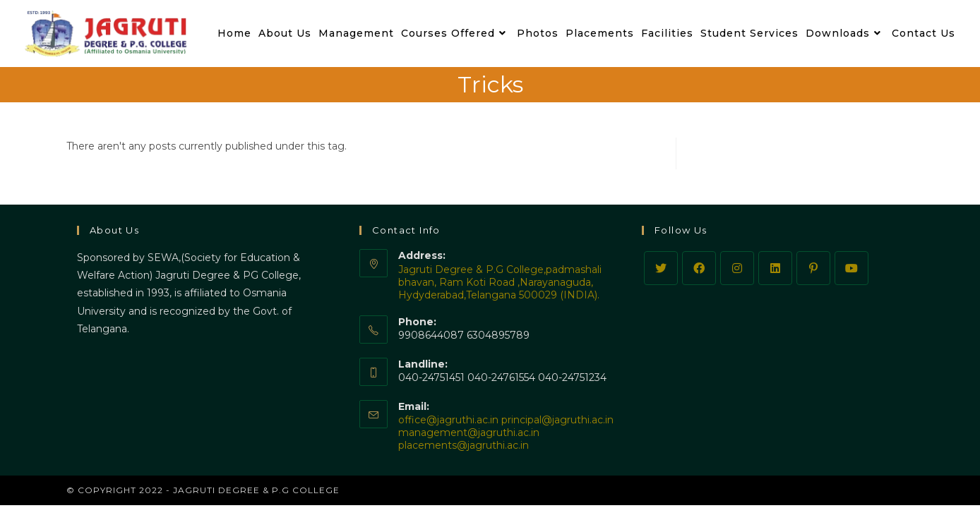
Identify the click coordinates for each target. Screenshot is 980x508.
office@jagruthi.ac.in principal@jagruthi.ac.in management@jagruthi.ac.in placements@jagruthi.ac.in (506, 433)
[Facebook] (699, 268)
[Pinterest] (813, 268)
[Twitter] (661, 268)
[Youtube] (851, 268)
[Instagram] (737, 268)
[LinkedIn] (775, 268)
